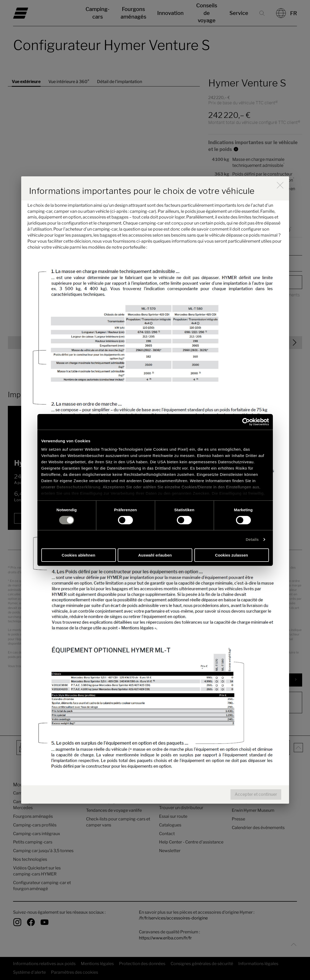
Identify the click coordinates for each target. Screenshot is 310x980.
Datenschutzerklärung (79, 487)
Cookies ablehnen (78, 555)
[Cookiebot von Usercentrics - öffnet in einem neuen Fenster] (246, 422)
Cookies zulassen (232, 555)
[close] (280, 185)
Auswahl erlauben (155, 555)
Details (252, 539)
